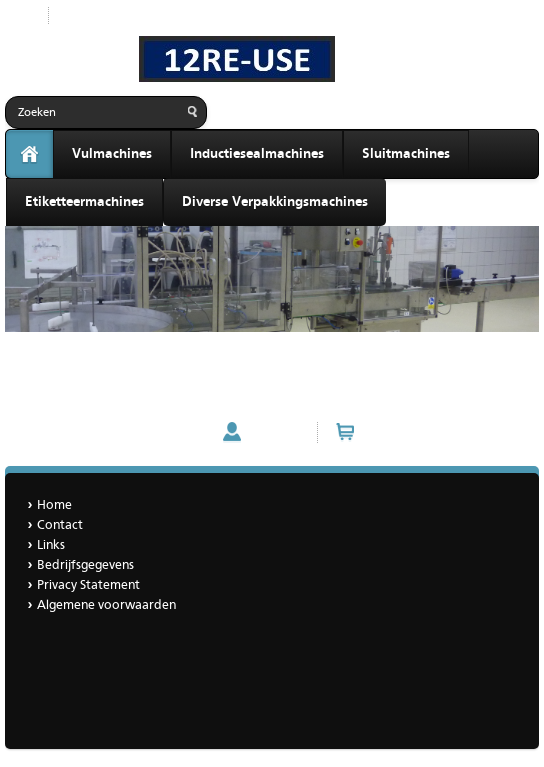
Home (54, 505)
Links (51, 545)
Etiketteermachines (84, 202)
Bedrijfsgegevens (85, 565)
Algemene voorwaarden (106, 605)
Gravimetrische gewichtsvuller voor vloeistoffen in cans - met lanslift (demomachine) (251, 365)
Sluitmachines (406, 154)
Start (19, 15)
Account (274, 432)
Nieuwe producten (117, 15)
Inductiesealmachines (257, 154)
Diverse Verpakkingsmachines (275, 202)
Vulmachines (112, 154)
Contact (60, 525)
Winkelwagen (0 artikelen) (442, 432)
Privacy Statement (88, 585)
